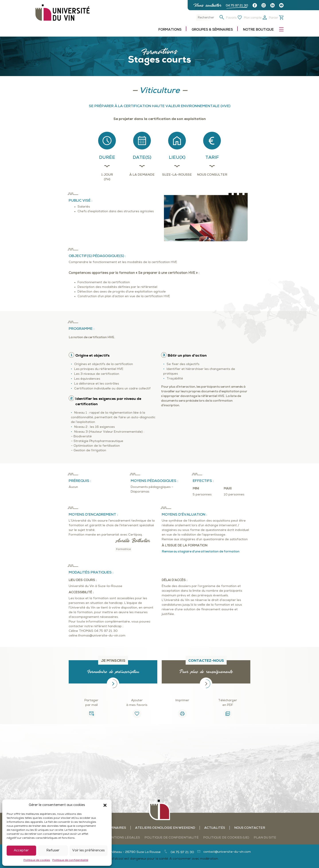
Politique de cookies (37, 860)
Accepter (21, 851)
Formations (170, 30)
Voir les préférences (89, 851)
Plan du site (265, 838)
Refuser (53, 851)
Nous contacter (207, 5)
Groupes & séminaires (212, 30)
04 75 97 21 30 (237, 6)
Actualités (215, 828)
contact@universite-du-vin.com (227, 852)
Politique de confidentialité (70, 860)
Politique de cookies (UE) (226, 838)
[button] (105, 805)
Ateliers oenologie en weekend (165, 828)
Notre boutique (258, 30)
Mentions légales (123, 838)
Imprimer (182, 700)
